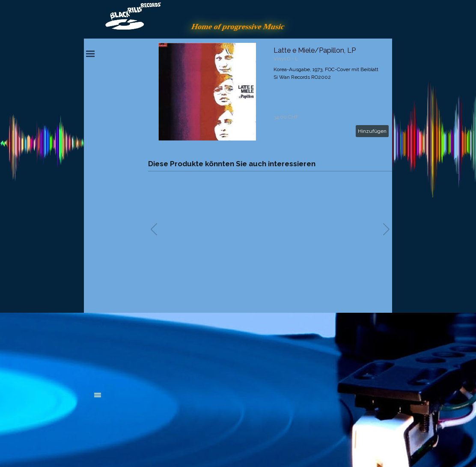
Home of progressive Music (238, 26)
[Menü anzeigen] (90, 54)
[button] (386, 229)
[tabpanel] (159, 348)
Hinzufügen (372, 131)
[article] (270, 92)
